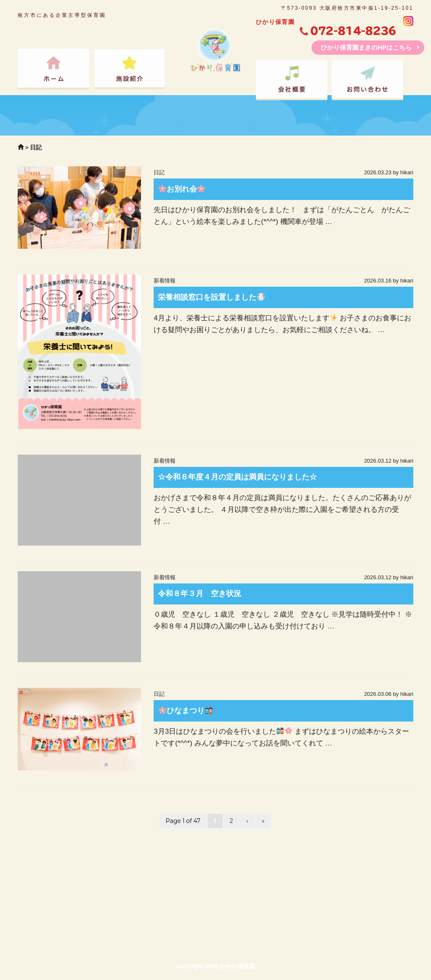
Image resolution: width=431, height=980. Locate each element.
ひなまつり (186, 711)
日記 (159, 172)
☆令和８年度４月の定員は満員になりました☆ (237, 477)
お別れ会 (182, 189)
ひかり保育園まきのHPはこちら (366, 47)
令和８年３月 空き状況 (200, 594)
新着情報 (165, 281)
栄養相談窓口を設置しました (211, 297)
